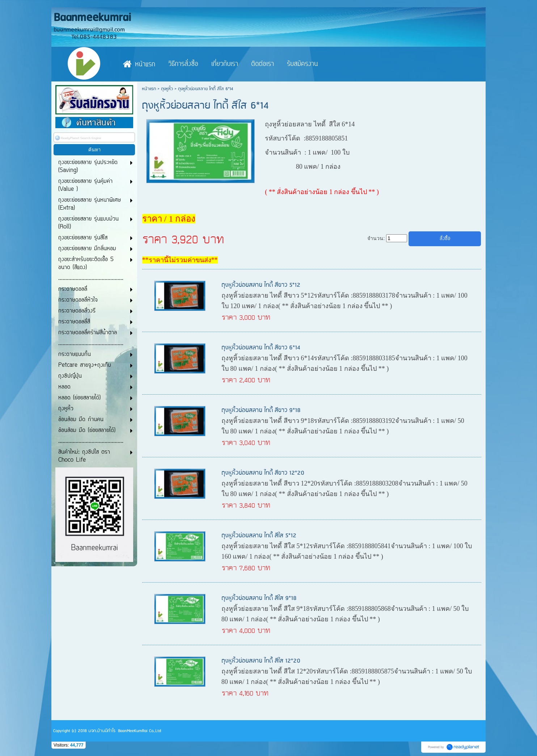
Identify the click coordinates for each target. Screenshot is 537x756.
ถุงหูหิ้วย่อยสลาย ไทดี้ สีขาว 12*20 (263, 473)
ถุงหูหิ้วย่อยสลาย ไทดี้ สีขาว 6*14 (261, 348)
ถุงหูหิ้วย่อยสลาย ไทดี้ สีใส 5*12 (259, 536)
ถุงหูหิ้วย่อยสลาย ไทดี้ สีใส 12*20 (261, 661)
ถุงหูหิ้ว (167, 89)
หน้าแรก (149, 89)
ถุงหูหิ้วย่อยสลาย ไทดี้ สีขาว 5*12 (261, 285)
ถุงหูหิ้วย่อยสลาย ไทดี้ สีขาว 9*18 (261, 410)
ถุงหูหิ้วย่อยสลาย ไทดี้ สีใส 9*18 (259, 598)
